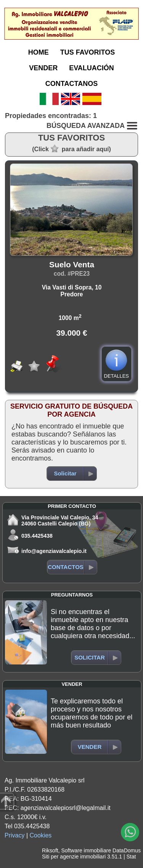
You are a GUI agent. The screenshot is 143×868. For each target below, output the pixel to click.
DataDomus (127, 850)
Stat (131, 857)
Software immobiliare (86, 850)
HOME (39, 52)
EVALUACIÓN (92, 68)
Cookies (41, 835)
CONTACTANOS (71, 84)
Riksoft (50, 850)
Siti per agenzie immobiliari (74, 857)
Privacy (14, 835)
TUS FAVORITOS (88, 52)
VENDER (43, 68)
